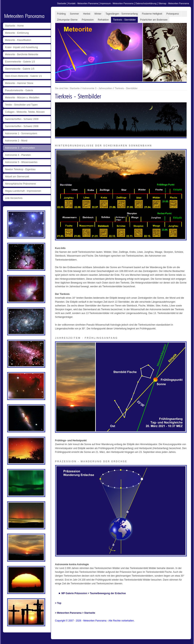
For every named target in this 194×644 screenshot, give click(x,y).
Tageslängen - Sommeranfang (122, 14)
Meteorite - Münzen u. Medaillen (22, 98)
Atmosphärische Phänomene (20, 184)
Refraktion (103, 20)
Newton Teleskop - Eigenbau (20, 169)
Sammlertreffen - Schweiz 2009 (22, 119)
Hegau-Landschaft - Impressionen (23, 191)
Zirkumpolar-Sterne (67, 20)
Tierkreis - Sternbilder (124, 20)
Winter (98, 14)
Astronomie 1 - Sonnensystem (21, 133)
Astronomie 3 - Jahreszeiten (20, 148)
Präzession (88, 20)
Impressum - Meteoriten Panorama (117, 3)
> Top (58, 603)
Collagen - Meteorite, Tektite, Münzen (25, 112)
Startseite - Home (14, 26)
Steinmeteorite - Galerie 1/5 (20, 69)
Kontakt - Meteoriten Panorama (83, 3)
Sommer (74, 14)
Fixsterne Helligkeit (152, 14)
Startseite (62, 3)
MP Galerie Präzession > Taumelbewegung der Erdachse (94, 593)
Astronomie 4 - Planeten (18, 155)
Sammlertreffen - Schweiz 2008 (22, 126)
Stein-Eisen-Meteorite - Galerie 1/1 (23, 76)
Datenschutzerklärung (146, 3)
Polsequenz (173, 14)
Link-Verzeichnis (14, 198)
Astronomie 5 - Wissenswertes (21, 162)
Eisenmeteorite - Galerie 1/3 (20, 62)
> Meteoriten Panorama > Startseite (75, 613)
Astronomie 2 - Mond (16, 141)
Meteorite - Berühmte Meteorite (22, 54)
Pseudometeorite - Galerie (19, 90)
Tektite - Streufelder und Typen (21, 105)
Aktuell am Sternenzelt (17, 177)
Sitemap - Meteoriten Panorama (174, 3)
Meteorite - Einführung (17, 33)
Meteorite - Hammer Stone (19, 83)
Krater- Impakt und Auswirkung (21, 47)
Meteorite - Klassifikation (18, 40)
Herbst (87, 14)
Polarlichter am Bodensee (154, 20)
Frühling (61, 14)
